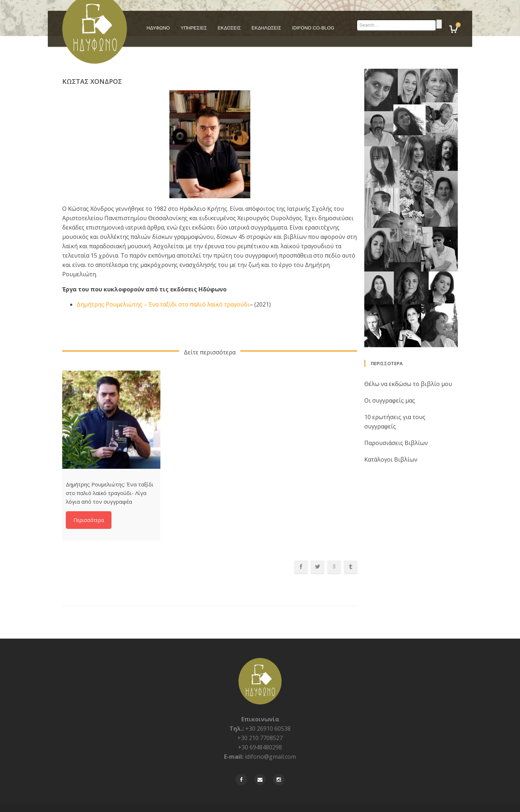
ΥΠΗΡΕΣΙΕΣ (194, 28)
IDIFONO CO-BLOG (313, 28)
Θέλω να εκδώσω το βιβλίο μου (408, 371)
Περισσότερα (89, 507)
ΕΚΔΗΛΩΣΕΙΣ (266, 28)
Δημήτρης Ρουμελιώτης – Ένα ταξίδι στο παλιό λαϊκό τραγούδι (163, 291)
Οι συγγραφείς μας (390, 387)
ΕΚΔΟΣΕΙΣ (229, 28)
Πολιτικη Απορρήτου (389, 801)
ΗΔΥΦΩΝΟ (158, 28)
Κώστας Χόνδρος (92, 68)
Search (439, 24)
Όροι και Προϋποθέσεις (435, 801)
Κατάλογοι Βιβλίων (391, 446)
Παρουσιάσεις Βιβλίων (396, 430)
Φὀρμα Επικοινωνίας (345, 801)
